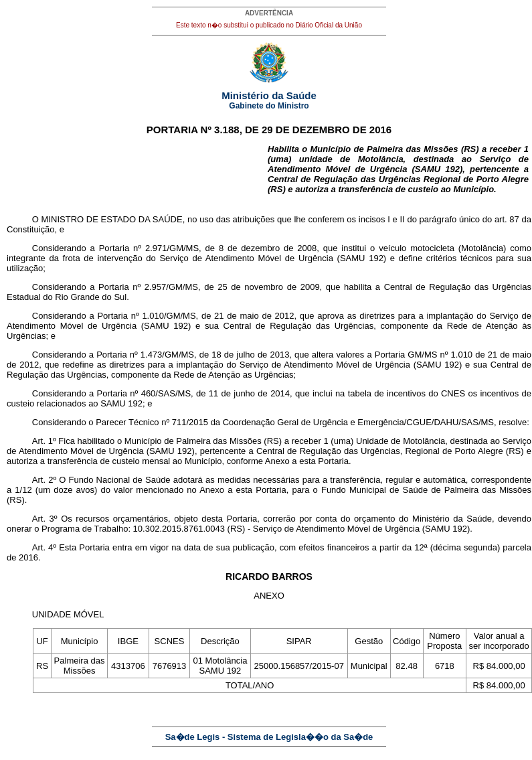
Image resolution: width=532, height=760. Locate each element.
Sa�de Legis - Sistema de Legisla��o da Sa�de (269, 737)
